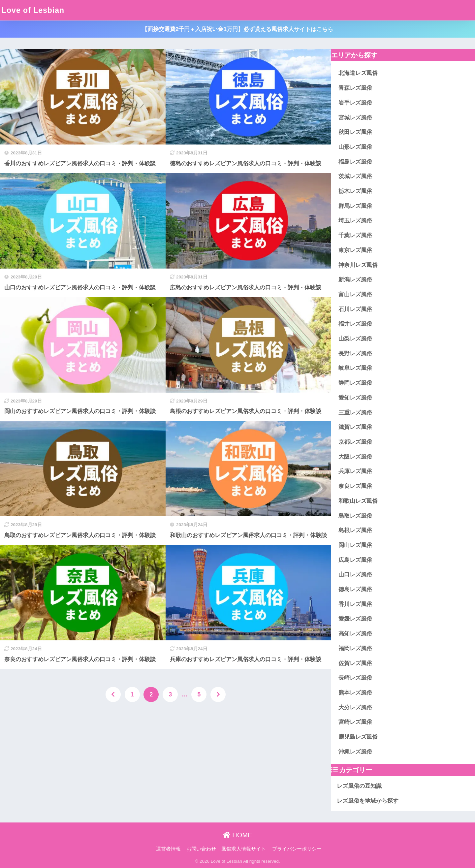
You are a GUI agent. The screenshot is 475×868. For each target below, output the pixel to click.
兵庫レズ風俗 (355, 471)
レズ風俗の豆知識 (359, 786)
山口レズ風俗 (355, 575)
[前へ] (113, 694)
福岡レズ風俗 (355, 648)
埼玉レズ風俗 (355, 221)
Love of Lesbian (33, 10)
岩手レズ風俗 (355, 103)
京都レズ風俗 (355, 442)
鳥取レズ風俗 (355, 516)
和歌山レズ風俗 (358, 501)
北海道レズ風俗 (358, 73)
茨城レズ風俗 (355, 176)
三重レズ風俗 (355, 413)
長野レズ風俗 (355, 354)
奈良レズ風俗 (355, 486)
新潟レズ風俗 (355, 280)
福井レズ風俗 (355, 324)
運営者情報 (168, 849)
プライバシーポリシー (297, 849)
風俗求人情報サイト (244, 849)
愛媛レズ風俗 (355, 619)
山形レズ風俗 (355, 147)
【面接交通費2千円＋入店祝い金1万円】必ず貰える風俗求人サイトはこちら (237, 29)
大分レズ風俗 (355, 707)
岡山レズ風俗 (355, 545)
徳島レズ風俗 (355, 589)
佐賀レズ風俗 (355, 663)
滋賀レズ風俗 (355, 427)
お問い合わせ (201, 849)
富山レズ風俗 (355, 294)
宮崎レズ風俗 (355, 722)
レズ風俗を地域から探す (368, 801)
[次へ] (218, 694)
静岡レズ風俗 (355, 383)
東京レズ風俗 (355, 250)
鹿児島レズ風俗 (358, 737)
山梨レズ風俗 (355, 339)
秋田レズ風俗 (355, 132)
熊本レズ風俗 (355, 693)
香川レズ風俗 (355, 604)
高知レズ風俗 (355, 634)
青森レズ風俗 (355, 88)
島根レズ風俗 (355, 530)
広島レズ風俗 (355, 560)
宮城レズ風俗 (355, 118)
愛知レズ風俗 (355, 398)
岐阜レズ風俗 (355, 368)
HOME (238, 835)
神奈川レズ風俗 (358, 265)
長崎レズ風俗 (355, 678)
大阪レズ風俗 (355, 457)
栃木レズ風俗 (355, 191)
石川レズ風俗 (355, 309)
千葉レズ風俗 (355, 235)
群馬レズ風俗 (355, 206)
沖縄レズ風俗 (355, 752)
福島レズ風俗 (355, 162)
